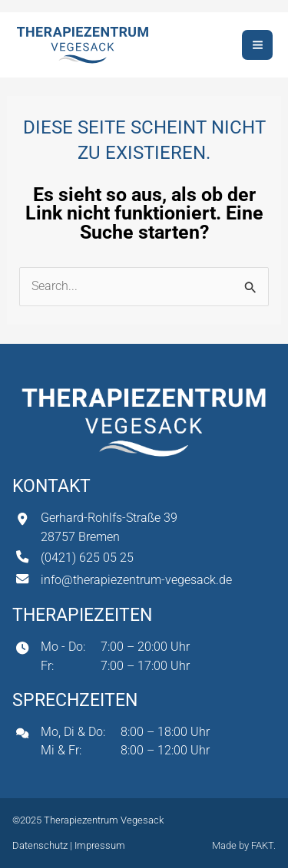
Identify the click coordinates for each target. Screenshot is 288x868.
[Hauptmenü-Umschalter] (257, 45)
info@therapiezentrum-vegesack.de (136, 580)
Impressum (100, 845)
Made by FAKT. (244, 845)
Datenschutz (41, 845)
